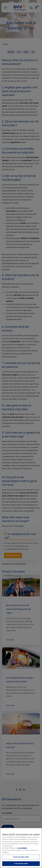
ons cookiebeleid (22, 851)
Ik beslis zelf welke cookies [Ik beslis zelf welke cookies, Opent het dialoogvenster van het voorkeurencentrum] (21, 860)
